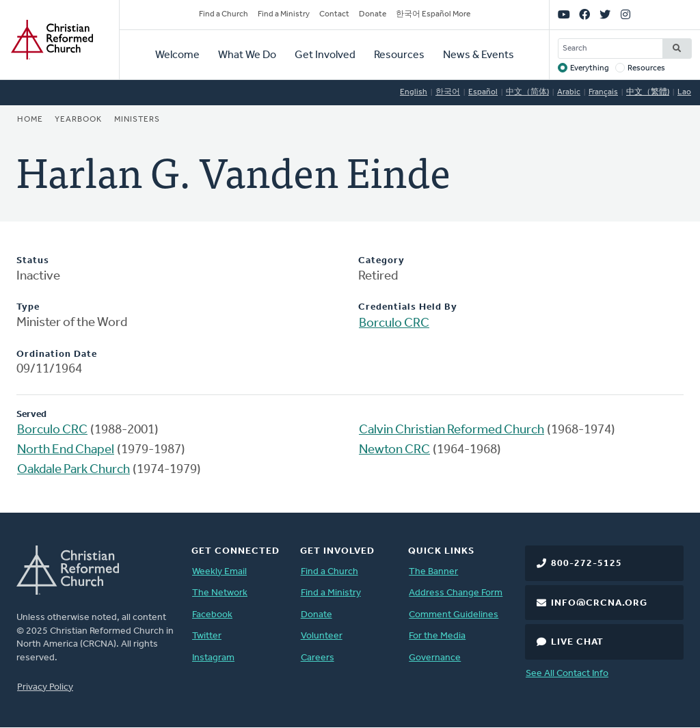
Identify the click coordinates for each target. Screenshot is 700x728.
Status (33, 261)
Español (483, 92)
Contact (334, 14)
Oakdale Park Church (73, 470)
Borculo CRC (394, 324)
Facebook (212, 615)
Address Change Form (456, 593)
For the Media (437, 636)
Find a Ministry (284, 14)
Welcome (177, 55)
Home (30, 120)
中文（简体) (527, 92)
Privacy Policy (45, 687)
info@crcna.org (599, 603)
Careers (318, 658)
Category (381, 261)
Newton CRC (394, 450)
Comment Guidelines (454, 615)
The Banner (433, 572)
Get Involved (325, 55)
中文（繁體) (648, 92)
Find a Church (224, 14)
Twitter (207, 636)
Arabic (569, 92)
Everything (590, 68)
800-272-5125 (587, 564)
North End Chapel (66, 450)
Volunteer (322, 636)
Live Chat (577, 642)
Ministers (137, 120)
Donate (373, 14)
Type (28, 307)
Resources (399, 55)
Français (603, 92)
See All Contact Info (567, 674)
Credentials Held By (408, 307)
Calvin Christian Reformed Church (452, 430)
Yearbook (78, 120)
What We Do (247, 55)
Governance (435, 658)
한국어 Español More (433, 14)
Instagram (213, 658)
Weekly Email (219, 572)
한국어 (448, 92)
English (414, 92)
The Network (220, 593)
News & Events (479, 55)
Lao (684, 92)
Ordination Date (57, 354)
